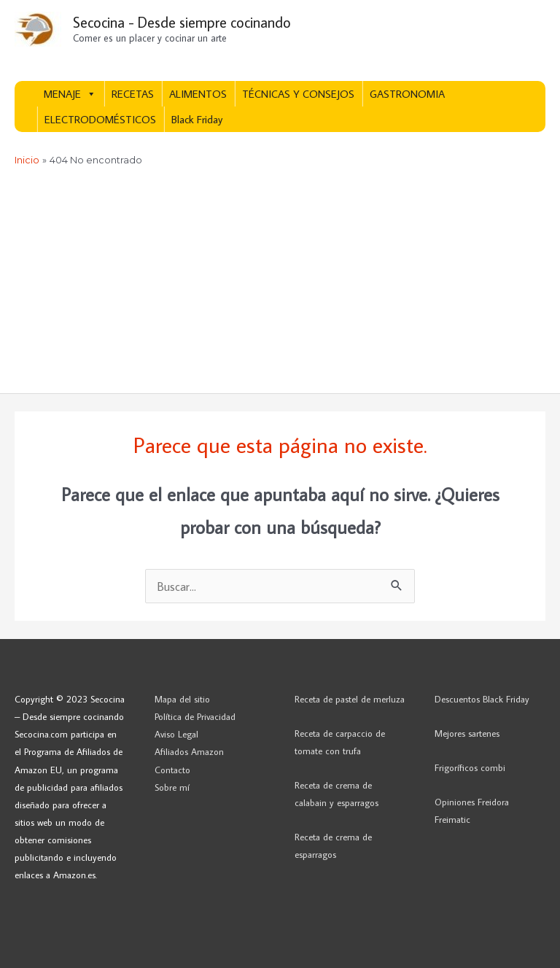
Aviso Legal (176, 734)
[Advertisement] (280, 284)
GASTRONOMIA (407, 94)
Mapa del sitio (182, 699)
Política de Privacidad (195, 716)
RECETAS (133, 94)
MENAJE (70, 94)
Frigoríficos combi (470, 767)
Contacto (172, 770)
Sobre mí (172, 787)
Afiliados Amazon (189, 751)
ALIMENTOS (198, 94)
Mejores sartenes (467, 733)
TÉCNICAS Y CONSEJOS (298, 94)
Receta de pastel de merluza (350, 699)
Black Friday (197, 119)
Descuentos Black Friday (482, 699)
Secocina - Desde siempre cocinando (182, 22)
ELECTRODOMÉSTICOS (100, 119)
